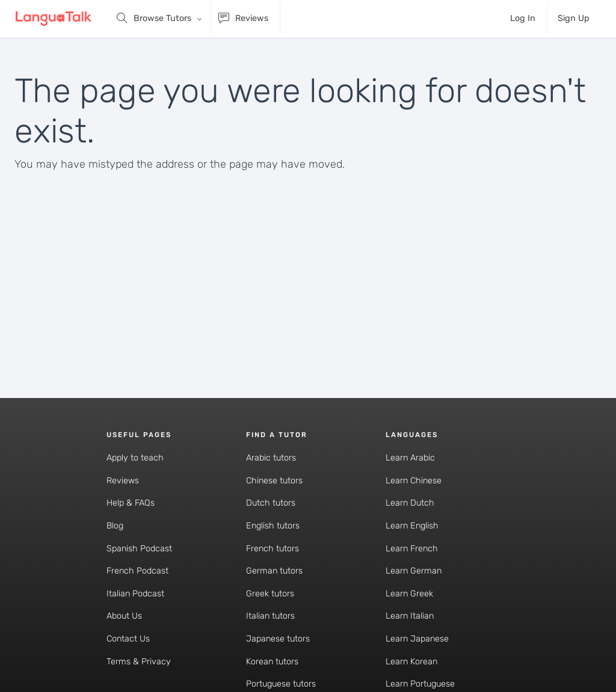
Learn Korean (411, 662)
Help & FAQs (131, 503)
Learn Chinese (414, 481)
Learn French (412, 549)
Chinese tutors (274, 481)
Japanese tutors (278, 639)
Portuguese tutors (281, 684)
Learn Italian (410, 616)
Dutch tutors (271, 503)
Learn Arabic (410, 458)
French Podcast (137, 571)
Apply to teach (135, 458)
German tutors (274, 571)
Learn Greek (409, 594)
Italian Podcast (135, 594)
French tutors (273, 549)
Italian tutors (270, 616)
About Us (124, 616)
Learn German (414, 571)
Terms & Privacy (139, 662)
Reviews (123, 481)
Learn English (412, 526)
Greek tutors (270, 594)
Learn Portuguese (420, 684)
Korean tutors (272, 662)
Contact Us (128, 639)
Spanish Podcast (139, 549)
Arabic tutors (271, 458)
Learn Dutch (410, 503)
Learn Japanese (417, 639)
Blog (115, 526)
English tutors (273, 526)
